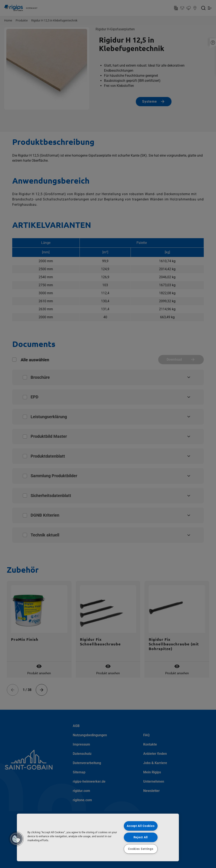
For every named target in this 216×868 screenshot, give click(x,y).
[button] (16, 839)
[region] (98, 837)
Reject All (141, 837)
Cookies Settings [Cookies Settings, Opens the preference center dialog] (141, 849)
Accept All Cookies (141, 826)
